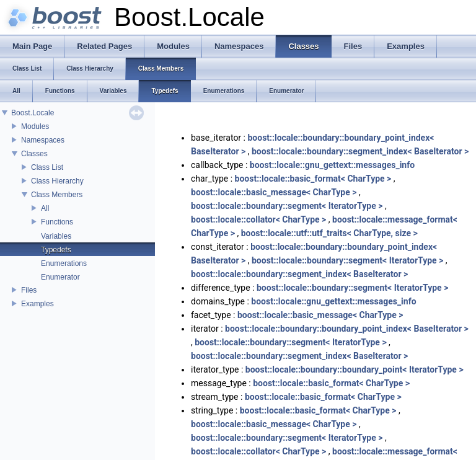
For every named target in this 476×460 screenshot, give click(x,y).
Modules (35, 126)
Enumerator (60, 277)
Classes (34, 154)
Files (29, 290)
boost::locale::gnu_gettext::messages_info (332, 165)
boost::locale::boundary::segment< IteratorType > (287, 206)
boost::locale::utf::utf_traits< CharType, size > (329, 233)
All (45, 208)
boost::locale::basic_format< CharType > (313, 179)
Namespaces (43, 140)
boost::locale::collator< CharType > (258, 219)
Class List (47, 167)
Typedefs (56, 250)
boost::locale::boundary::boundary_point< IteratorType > (355, 369)
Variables (56, 236)
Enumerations (64, 263)
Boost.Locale (33, 113)
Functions (57, 222)
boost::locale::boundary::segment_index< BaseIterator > (360, 151)
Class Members (57, 195)
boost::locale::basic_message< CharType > (274, 192)
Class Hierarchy (57, 181)
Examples (37, 304)
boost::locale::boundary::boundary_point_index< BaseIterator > (347, 329)
